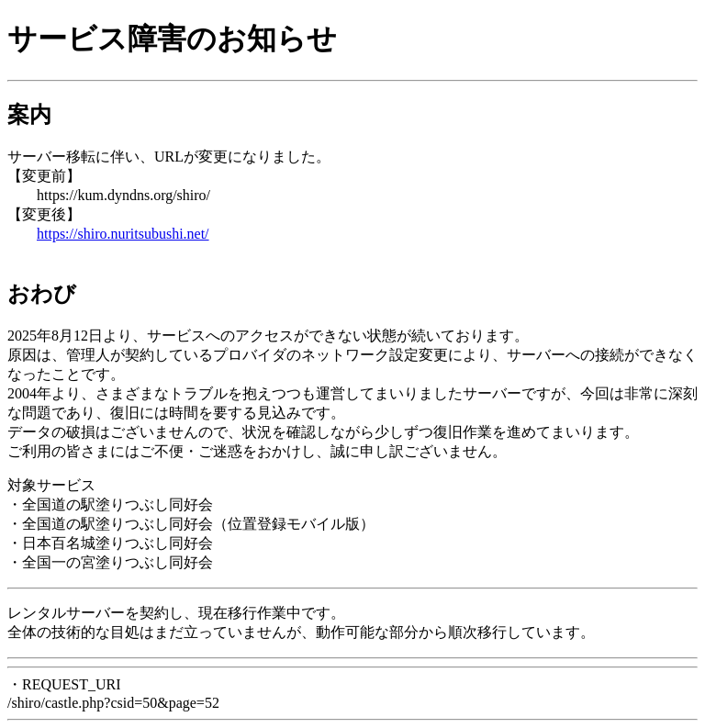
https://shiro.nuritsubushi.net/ (123, 234)
